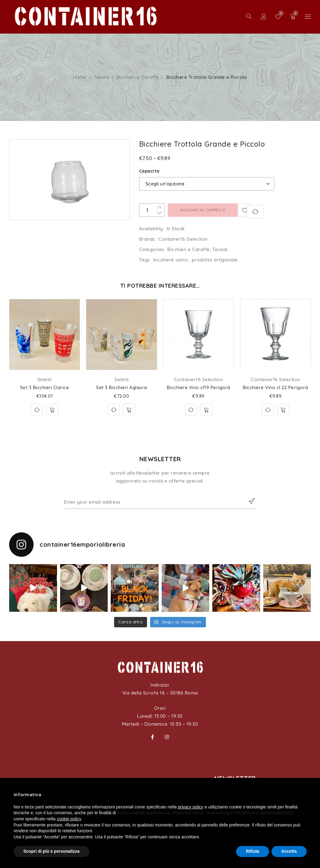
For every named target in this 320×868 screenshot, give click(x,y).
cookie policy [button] (69, 819)
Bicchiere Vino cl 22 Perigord (275, 387)
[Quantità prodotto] (152, 210)
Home (80, 77)
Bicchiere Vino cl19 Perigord (199, 387)
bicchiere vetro (171, 260)
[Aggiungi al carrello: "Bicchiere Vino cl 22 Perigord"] (283, 410)
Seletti (45, 379)
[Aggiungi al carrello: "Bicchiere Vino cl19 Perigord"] (206, 410)
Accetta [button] (289, 851)
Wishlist (280, 13)
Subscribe (249, 501)
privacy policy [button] (191, 807)
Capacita (149, 171)
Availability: (152, 229)
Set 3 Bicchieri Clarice (45, 387)
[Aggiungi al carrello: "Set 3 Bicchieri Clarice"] (52, 410)
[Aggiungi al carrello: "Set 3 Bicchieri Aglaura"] (129, 410)
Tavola (101, 77)
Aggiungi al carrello (201, 210)
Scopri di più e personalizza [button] (52, 851)
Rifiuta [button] (253, 851)
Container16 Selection (183, 239)
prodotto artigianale (215, 260)
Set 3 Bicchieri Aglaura (122, 387)
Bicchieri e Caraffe (138, 77)
